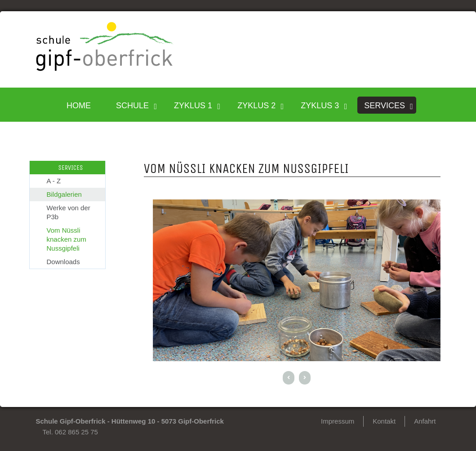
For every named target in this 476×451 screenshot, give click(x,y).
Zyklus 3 (320, 106)
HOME (79, 106)
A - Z (54, 181)
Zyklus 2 (256, 106)
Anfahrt (425, 421)
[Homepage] (105, 69)
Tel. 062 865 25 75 (70, 432)
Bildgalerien (64, 194)
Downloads (63, 262)
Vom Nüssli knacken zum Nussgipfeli (67, 239)
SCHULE (132, 106)
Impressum (338, 421)
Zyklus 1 (193, 106)
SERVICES (385, 106)
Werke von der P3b (69, 212)
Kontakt (384, 421)
